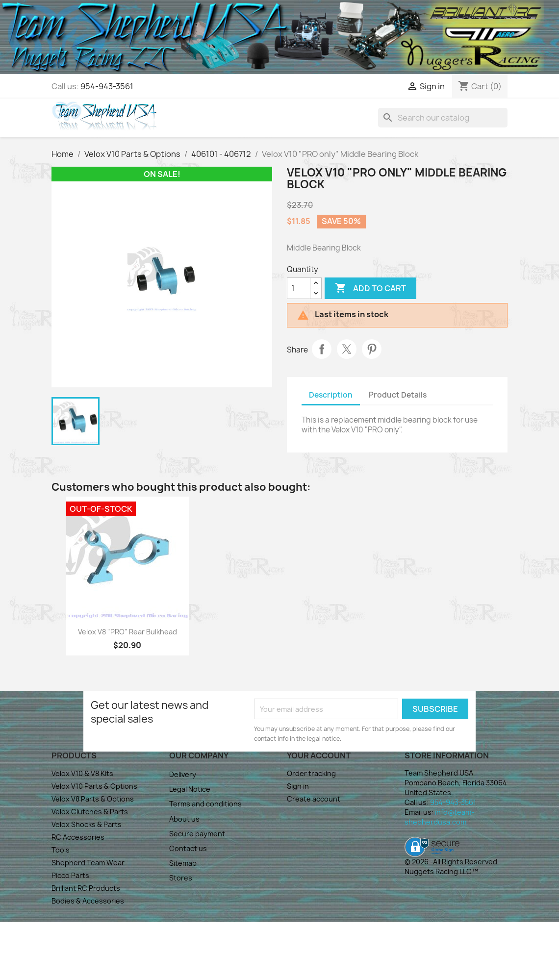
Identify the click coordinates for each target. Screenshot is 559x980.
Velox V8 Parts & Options (93, 799)
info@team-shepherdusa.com (439, 817)
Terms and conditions (205, 804)
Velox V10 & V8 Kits (82, 773)
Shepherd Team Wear (88, 863)
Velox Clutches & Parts (90, 812)
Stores (181, 878)
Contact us (188, 848)
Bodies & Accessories (88, 901)
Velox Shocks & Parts (87, 824)
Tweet (347, 349)
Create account (314, 799)
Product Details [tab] (398, 395)
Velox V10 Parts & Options (94, 786)
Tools (61, 850)
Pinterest (372, 349)
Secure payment (197, 834)
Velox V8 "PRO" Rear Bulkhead (127, 632)
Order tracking (311, 773)
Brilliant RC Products (86, 888)
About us (184, 819)
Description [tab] (331, 395)
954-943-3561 (107, 86)
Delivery (183, 774)
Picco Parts (70, 875)
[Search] (443, 118)
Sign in (298, 786)
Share (322, 349)
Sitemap (183, 863)
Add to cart (370, 288)
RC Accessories (78, 837)
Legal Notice (190, 789)
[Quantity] (299, 288)
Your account (319, 755)
